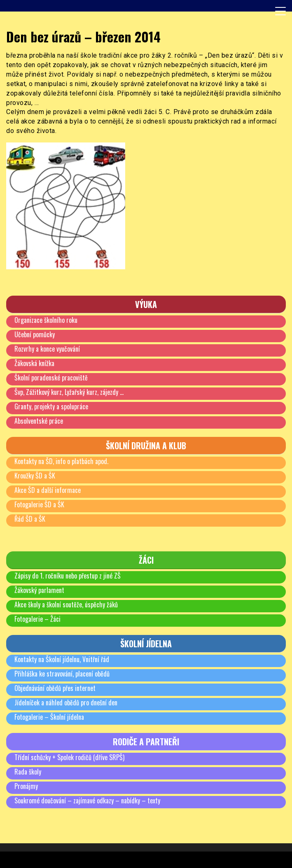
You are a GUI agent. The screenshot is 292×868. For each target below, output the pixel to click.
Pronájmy (26, 786)
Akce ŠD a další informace (48, 490)
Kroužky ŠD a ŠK (35, 476)
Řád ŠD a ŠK (30, 519)
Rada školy (28, 772)
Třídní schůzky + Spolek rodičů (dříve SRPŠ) (69, 757)
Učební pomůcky (35, 334)
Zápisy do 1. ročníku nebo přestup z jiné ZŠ (68, 576)
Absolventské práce (39, 421)
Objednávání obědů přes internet (55, 688)
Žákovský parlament (39, 590)
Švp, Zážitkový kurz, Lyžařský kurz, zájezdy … (69, 392)
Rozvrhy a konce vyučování (47, 349)
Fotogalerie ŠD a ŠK (39, 504)
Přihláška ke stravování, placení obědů (62, 674)
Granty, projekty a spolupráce (51, 406)
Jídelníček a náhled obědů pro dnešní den (66, 702)
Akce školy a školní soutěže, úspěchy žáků (66, 604)
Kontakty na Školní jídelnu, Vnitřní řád (62, 659)
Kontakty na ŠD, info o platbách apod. (61, 461)
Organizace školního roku (46, 320)
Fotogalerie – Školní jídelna (49, 717)
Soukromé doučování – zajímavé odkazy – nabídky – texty (87, 800)
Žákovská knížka (34, 363)
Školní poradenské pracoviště (51, 378)
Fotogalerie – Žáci (37, 619)
